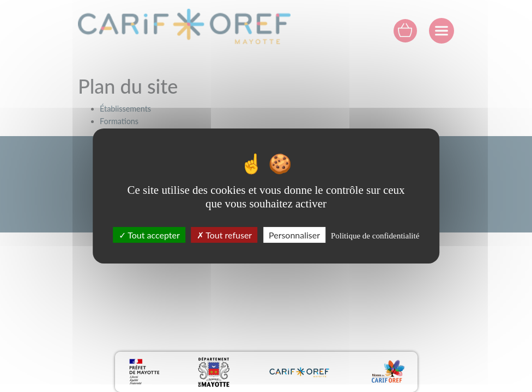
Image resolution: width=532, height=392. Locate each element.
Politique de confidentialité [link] (375, 236)
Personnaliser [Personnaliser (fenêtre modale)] (294, 235)
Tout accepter (149, 235)
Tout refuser (225, 235)
